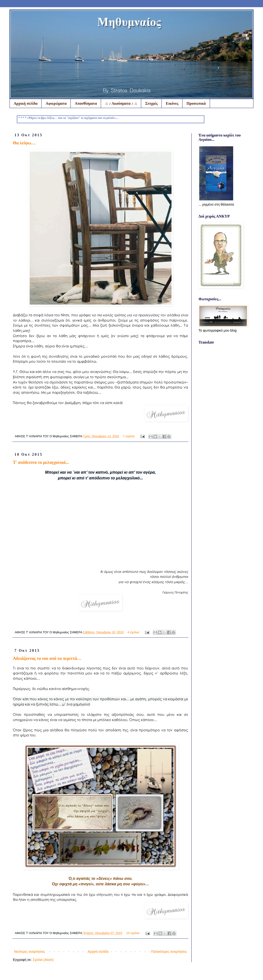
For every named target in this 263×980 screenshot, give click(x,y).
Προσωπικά (196, 103)
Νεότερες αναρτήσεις (30, 952)
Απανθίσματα (86, 103)
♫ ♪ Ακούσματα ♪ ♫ (121, 103)
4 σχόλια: (134, 632)
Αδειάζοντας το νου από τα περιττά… (47, 658)
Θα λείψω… (24, 143)
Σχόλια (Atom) (43, 960)
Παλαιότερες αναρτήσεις (169, 952)
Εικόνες (172, 103)
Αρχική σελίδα (26, 103)
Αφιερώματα (56, 103)
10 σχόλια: (134, 933)
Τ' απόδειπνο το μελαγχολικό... (41, 462)
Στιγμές (151, 103)
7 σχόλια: (130, 436)
